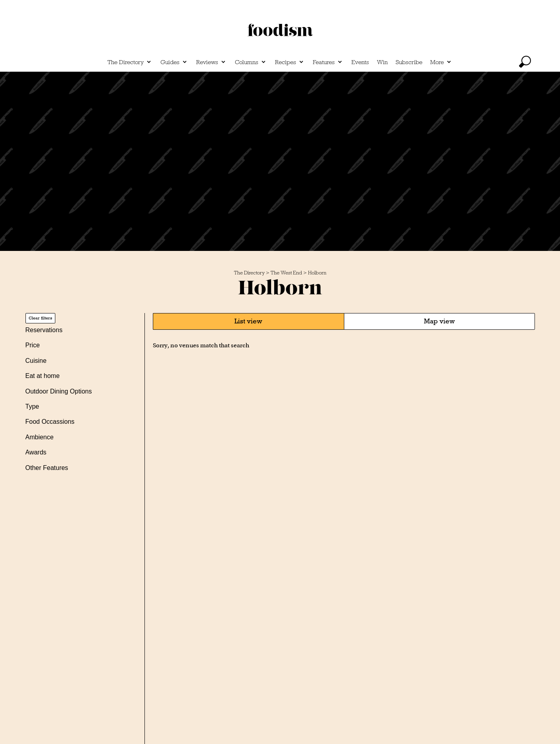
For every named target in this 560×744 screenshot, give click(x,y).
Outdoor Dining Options (59, 391)
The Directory (126, 62)
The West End (286, 273)
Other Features (47, 468)
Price (33, 345)
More (437, 62)
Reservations (44, 330)
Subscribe (409, 62)
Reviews (207, 62)
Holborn (317, 273)
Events (360, 62)
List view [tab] (248, 321)
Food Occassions (50, 422)
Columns (247, 62)
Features (324, 62)
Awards (36, 452)
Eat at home (43, 376)
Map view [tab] (439, 321)
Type (32, 406)
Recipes (286, 62)
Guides (170, 62)
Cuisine (36, 361)
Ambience (40, 437)
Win (382, 62)
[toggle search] (525, 62)
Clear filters (40, 318)
